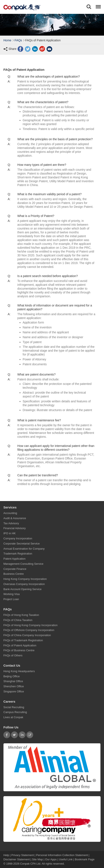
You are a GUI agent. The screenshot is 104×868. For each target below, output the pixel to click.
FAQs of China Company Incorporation (27, 635)
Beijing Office (11, 676)
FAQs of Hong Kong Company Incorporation (30, 625)
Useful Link (66, 859)
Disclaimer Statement (17, 859)
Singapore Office (14, 691)
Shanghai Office (13, 681)
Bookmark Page (85, 859)
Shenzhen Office (14, 686)
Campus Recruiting (15, 712)
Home (7, 40)
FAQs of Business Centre (19, 650)
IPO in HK (10, 533)
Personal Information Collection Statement (62, 855)
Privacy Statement (23, 855)
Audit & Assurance (15, 518)
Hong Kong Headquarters (19, 671)
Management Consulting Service (23, 564)
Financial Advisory (15, 528)
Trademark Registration (18, 554)
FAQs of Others (13, 655)
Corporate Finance (15, 569)
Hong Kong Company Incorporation (25, 579)
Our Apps (51, 859)
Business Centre (14, 574)
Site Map (37, 859)
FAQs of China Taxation (18, 620)
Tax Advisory (11, 523)
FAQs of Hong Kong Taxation (21, 615)
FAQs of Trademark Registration (23, 640)
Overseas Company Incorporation (24, 584)
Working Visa (11, 594)
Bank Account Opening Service (22, 589)
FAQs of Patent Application (20, 645)
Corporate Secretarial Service (22, 544)
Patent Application (14, 559)
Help (7, 855)
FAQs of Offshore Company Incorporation (29, 630)
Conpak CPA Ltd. (31, 864)
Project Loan (11, 599)
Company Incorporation (18, 538)
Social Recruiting (14, 707)
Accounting (10, 513)
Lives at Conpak (13, 717)
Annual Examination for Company (24, 549)
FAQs (18, 40)
